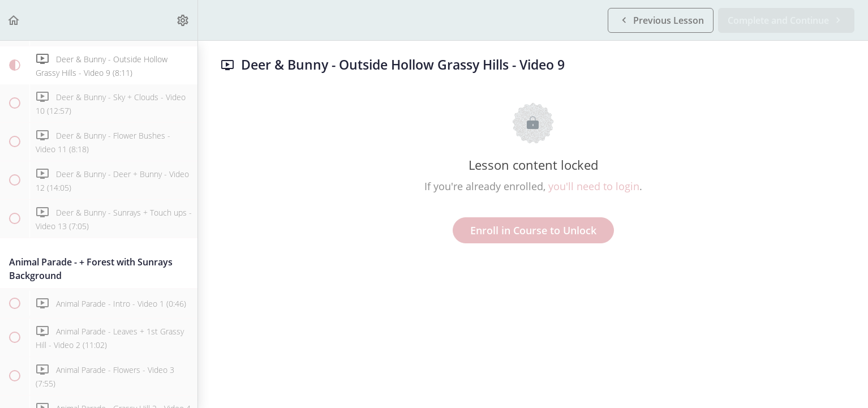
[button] (14, 20)
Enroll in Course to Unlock (533, 230)
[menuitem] (183, 20)
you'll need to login (594, 186)
